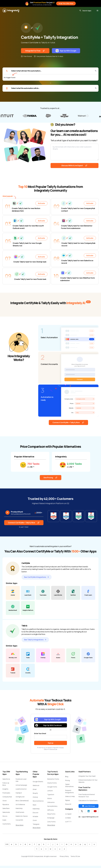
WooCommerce (38, 801)
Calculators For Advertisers (88, 800)
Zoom (35, 820)
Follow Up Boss (6, 784)
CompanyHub (7, 797)
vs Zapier (68, 814)
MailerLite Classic (22, 816)
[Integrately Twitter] (82, 811)
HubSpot (19, 793)
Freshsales (6, 793)
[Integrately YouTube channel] (95, 811)
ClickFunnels (20, 812)
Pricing (67, 780)
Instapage (51, 818)
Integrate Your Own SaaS (87, 776)
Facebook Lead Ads (21, 780)
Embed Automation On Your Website (88, 781)
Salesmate (6, 812)
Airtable (35, 816)
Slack (34, 805)
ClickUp (35, 797)
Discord (35, 813)
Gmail (35, 789)
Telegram (36, 824)
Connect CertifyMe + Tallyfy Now (68, 422)
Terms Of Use (75, 856)
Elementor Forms (53, 779)
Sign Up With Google (66, 51)
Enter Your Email (40, 733)
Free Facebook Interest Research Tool (87, 796)
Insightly (5, 789)
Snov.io (5, 816)
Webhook (36, 785)
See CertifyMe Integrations (37, 577)
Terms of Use (54, 749)
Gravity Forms (52, 783)
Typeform (51, 795)
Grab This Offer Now (66, 4)
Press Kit (68, 804)
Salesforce (6, 779)
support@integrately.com (89, 817)
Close (5, 801)
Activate (41, 203)
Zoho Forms (51, 822)
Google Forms (52, 787)
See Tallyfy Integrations (35, 640)
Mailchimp (19, 808)
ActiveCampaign (21, 785)
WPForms (51, 810)
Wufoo (50, 798)
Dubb (4, 820)
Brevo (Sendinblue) (22, 801)
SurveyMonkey (52, 806)
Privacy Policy (64, 856)
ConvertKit (19, 820)
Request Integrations (69, 791)
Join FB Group (89, 806)
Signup (68, 800)
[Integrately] (11, 11)
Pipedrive (6, 804)
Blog (67, 776)
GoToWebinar (20, 804)
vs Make (68, 818)
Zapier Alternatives (69, 785)
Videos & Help (70, 796)
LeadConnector (21, 789)
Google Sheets (38, 782)
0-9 (7, 844)
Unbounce (51, 802)
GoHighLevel (20, 797)
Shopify (35, 793)
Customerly (7, 824)
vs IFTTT (68, 822)
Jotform (50, 791)
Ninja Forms (51, 814)
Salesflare (6, 808)
